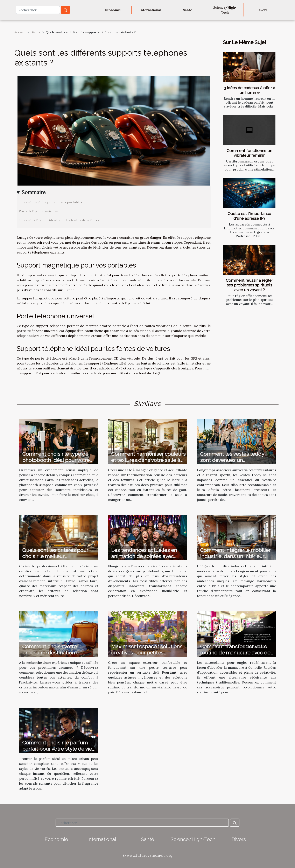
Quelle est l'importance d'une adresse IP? (249, 216)
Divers (262, 10)
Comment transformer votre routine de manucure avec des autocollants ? (237, 653)
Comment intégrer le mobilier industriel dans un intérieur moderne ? (235, 556)
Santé (188, 10)
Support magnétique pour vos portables (50, 202)
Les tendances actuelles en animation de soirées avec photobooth (144, 556)
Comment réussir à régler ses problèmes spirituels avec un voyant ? (249, 285)
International (150, 10)
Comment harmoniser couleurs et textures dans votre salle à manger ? (148, 460)
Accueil (20, 32)
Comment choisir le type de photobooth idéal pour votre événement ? (56, 460)
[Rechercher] (38, 10)
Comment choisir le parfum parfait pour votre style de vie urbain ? (57, 749)
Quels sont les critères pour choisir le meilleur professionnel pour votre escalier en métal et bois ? (55, 559)
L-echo (69, 290)
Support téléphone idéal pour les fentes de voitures (59, 220)
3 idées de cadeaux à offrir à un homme (249, 90)
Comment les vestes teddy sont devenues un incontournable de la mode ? (234, 460)
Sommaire (34, 192)
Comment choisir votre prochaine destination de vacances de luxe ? (52, 653)
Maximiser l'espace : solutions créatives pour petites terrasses (147, 653)
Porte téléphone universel (39, 211)
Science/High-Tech (225, 10)
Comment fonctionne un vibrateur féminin (249, 153)
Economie (113, 10)
